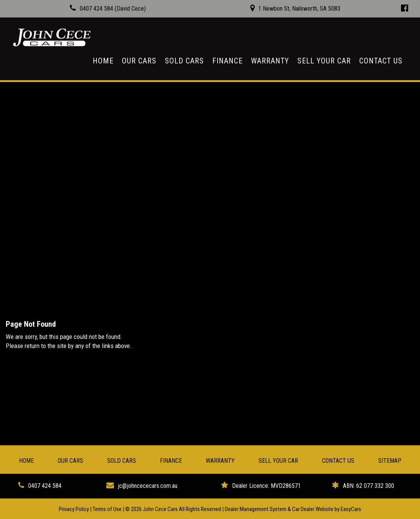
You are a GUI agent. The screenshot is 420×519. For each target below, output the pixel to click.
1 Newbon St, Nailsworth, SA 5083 (299, 9)
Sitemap (390, 461)
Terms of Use (108, 509)
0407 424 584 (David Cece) (113, 9)
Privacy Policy (74, 509)
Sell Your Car (324, 61)
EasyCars (351, 509)
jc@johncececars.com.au (148, 486)
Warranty (270, 61)
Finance (227, 61)
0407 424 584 (45, 486)
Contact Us (381, 61)
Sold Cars (184, 61)
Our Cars (139, 61)
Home (103, 61)
